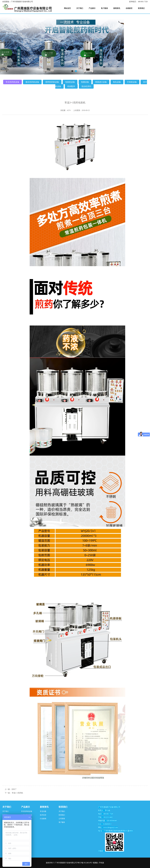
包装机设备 (70, 82)
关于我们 (7, 807)
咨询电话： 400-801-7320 (138, 2)
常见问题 (43, 811)
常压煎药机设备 (12, 82)
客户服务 (62, 822)
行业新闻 (43, 819)
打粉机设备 (132, 82)
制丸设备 (117, 82)
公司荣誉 (62, 819)
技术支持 (43, 815)
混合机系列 (86, 86)
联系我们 (63, 807)
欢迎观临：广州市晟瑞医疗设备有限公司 (18, 2)
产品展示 (26, 807)
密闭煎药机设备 (52, 82)
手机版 (101, 863)
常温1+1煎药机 (17, 793)
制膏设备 (85, 82)
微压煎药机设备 (32, 82)
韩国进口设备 (101, 82)
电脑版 (95, 863)
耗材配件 (71, 86)
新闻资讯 (44, 807)
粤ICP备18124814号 (85, 863)
